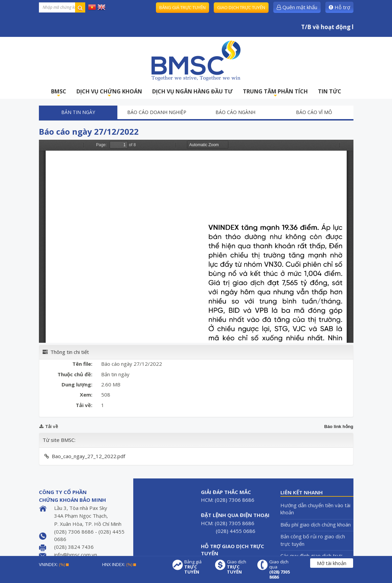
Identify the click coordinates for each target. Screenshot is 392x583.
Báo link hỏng (339, 427)
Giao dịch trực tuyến (241, 7)
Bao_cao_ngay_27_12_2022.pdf (88, 456)
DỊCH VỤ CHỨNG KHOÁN (109, 93)
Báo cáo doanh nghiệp (157, 112)
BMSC (59, 93)
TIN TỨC (330, 91)
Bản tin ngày (78, 112)
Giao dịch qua (281, 569)
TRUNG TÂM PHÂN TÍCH (275, 93)
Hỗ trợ (339, 7)
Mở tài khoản (332, 563)
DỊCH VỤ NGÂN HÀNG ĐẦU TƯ (192, 91)
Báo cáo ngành (235, 112)
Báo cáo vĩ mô (314, 112)
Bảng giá (196, 567)
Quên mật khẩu (297, 7)
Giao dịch (239, 567)
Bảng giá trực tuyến (182, 7)
